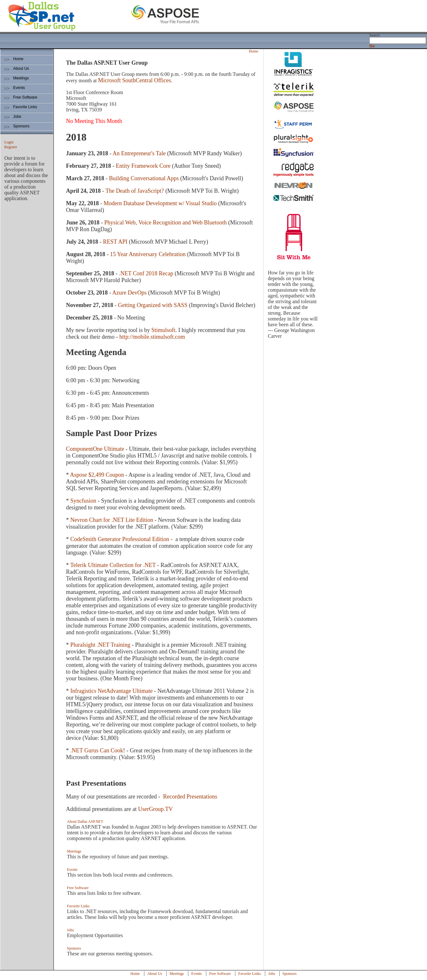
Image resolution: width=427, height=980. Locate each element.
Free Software (25, 97)
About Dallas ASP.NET (85, 822)
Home (18, 59)
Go (372, 46)
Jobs (17, 117)
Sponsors (21, 126)
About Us (21, 69)
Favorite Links (25, 107)
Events (19, 88)
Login (9, 142)
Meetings (21, 78)
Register (11, 147)
